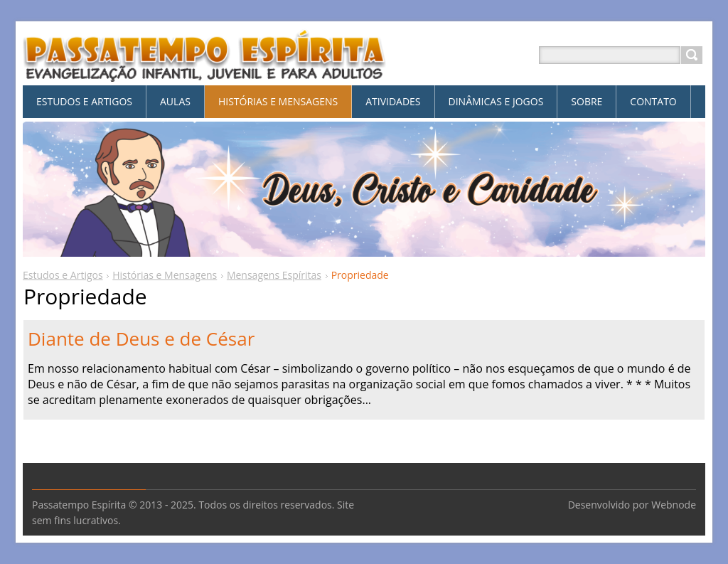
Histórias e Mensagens (165, 275)
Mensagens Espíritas (274, 275)
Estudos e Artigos (63, 275)
